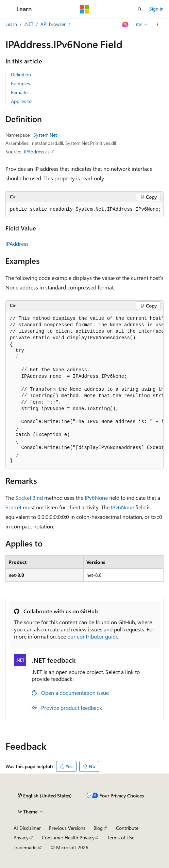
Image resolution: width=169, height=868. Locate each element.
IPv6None (96, 498)
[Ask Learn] (126, 25)
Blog (98, 828)
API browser (53, 24)
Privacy (21, 837)
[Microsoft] (85, 9)
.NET (29, 24)
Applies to (21, 101)
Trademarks (26, 847)
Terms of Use (121, 837)
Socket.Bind (29, 498)
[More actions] (158, 25)
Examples (20, 83)
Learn (11, 24)
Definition (21, 74)
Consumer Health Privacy (68, 837)
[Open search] (140, 9)
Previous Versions (67, 828)
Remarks (20, 92)
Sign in (156, 9)
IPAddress (17, 244)
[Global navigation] (7, 9)
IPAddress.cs (37, 152)
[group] (84, 390)
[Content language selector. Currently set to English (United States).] (45, 796)
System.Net (45, 135)
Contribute (127, 828)
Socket (13, 507)
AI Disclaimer (27, 828)
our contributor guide (93, 636)
